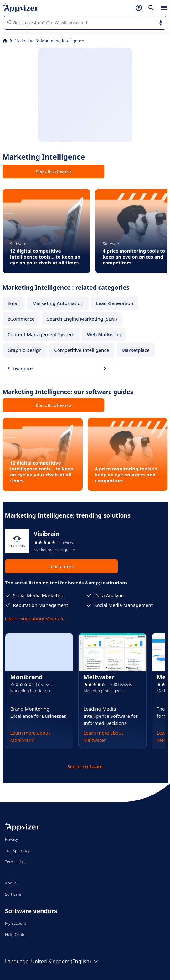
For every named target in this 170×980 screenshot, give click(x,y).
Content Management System (41, 334)
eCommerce (21, 319)
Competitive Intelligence (82, 350)
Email (14, 303)
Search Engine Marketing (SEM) (82, 319)
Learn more (61, 566)
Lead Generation (115, 303)
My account (16, 923)
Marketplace (136, 350)
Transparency (17, 850)
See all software (53, 171)
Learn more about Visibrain (35, 618)
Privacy (11, 839)
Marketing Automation (58, 303)
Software (13, 894)
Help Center (16, 934)
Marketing (24, 41)
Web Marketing (104, 334)
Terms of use (17, 862)
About (11, 883)
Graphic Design (25, 350)
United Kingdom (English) (65, 961)
